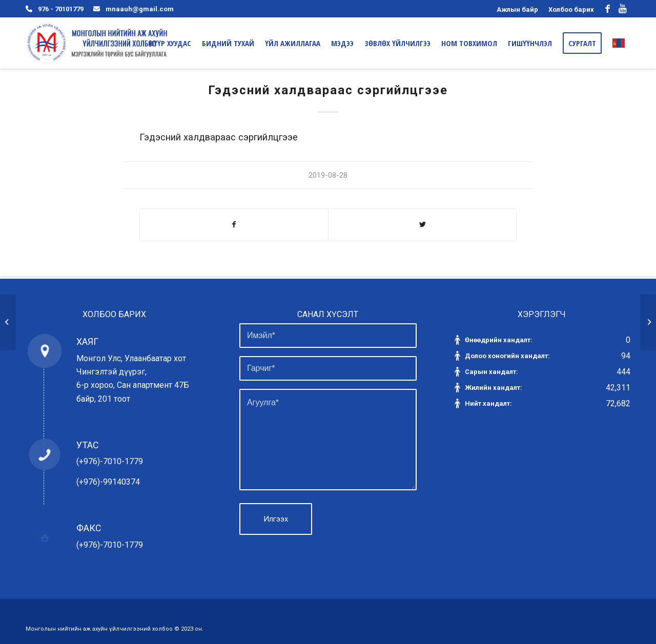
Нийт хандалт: (489, 403)
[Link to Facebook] (607, 9)
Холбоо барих (571, 9)
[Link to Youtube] (623, 9)
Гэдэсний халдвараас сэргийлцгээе (328, 90)
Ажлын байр (517, 9)
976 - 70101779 (61, 9)
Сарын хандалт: (492, 372)
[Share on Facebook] (234, 225)
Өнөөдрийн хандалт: (499, 340)
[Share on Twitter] (422, 225)
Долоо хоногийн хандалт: (508, 356)
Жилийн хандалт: (494, 388)
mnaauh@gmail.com (140, 9)
